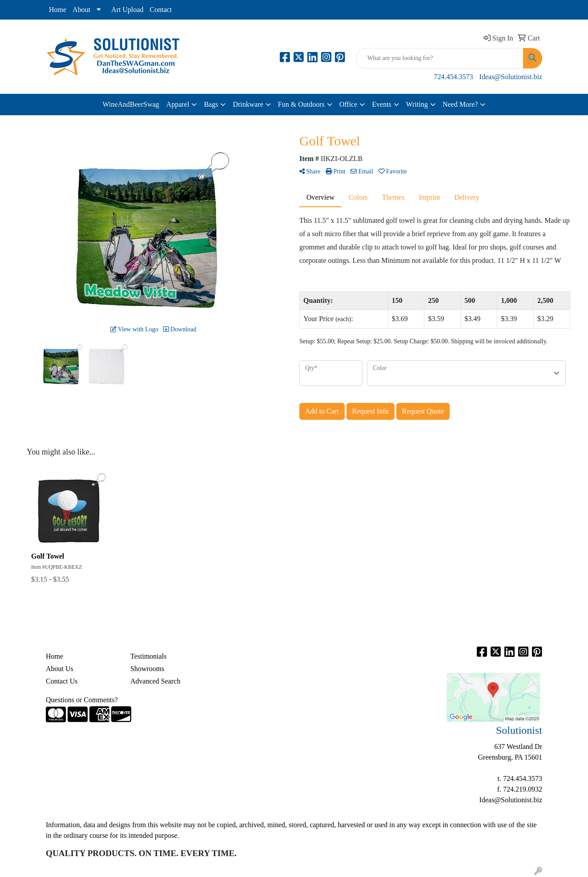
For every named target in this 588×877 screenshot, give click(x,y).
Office (348, 104)
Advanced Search (155, 681)
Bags (211, 104)
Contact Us (62, 681)
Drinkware (248, 104)
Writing (417, 104)
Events (382, 104)
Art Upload (127, 10)
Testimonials (149, 656)
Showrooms (147, 669)
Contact (161, 10)
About (81, 10)
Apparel (178, 104)
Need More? (460, 104)
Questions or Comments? (82, 700)
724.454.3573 (454, 77)
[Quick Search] (440, 58)
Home (58, 10)
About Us (60, 669)
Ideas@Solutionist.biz (511, 77)
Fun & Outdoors (301, 104)
